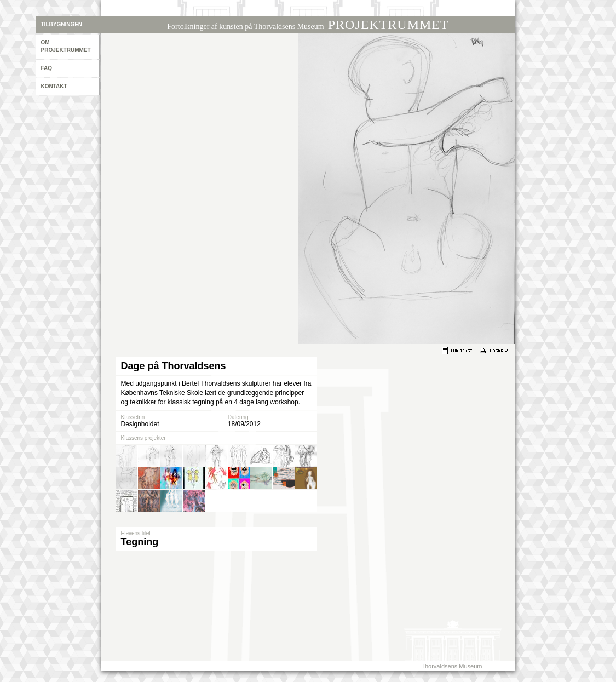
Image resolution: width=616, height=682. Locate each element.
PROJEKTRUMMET (308, 25)
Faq (47, 68)
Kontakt (54, 86)
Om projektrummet (66, 46)
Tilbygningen (62, 24)
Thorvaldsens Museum (451, 666)
